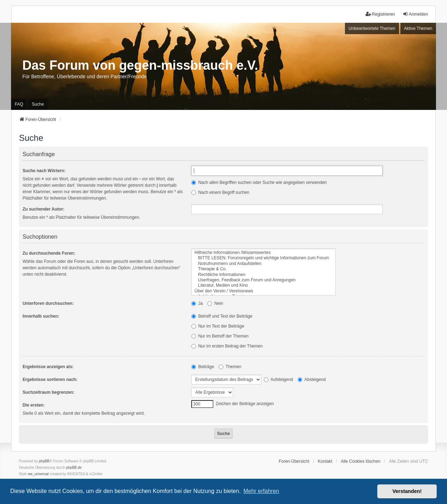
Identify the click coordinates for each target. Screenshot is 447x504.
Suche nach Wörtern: (44, 171)
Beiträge (203, 367)
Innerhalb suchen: (41, 316)
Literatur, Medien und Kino (264, 285)
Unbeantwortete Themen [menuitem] (372, 28)
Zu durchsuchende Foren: (49, 253)
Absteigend (312, 380)
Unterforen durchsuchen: (48, 303)
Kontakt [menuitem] (325, 461)
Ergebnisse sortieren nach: (50, 380)
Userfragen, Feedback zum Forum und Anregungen (264, 280)
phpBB (44, 461)
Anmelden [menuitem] (415, 14)
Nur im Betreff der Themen (220, 336)
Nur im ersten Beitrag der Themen (227, 346)
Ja (197, 303)
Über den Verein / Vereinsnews (264, 291)
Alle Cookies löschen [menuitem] (360, 461)
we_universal (38, 474)
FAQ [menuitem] (19, 104)
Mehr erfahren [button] (261, 491)
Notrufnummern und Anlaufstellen (264, 264)
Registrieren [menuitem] (380, 14)
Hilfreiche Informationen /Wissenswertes (264, 253)
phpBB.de (74, 468)
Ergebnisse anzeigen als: (48, 367)
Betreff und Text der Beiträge (222, 316)
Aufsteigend (278, 380)
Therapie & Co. (264, 269)
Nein (215, 303)
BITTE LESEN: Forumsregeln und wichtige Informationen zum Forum (264, 258)
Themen (230, 367)
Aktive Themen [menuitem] (418, 28)
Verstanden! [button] (407, 491)
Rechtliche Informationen (264, 275)
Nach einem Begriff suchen (220, 192)
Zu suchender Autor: (43, 209)
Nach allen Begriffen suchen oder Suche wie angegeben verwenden (259, 182)
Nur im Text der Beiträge (218, 326)
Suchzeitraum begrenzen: (48, 392)
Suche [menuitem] (38, 104)
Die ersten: (33, 405)
